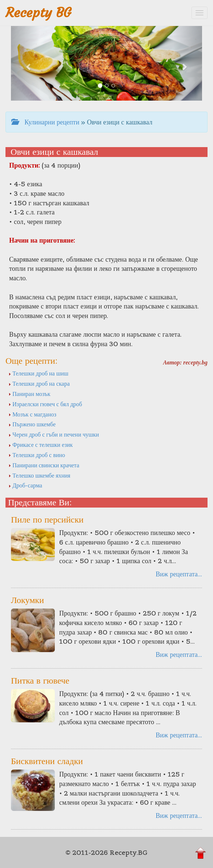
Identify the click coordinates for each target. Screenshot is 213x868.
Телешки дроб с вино (37, 455)
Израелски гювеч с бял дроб (45, 404)
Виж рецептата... (179, 574)
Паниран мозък (29, 394)
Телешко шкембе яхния (39, 475)
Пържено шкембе (32, 424)
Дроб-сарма (25, 485)
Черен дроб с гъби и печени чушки (54, 434)
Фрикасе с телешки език (41, 445)
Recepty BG (38, 13)
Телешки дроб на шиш (38, 373)
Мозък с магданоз (32, 414)
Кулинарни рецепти (45, 122)
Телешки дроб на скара (39, 384)
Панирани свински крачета (44, 465)
